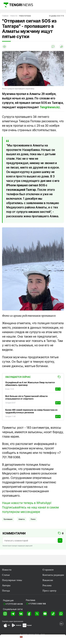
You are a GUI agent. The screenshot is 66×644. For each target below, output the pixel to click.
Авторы (6, 585)
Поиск (33, 519)
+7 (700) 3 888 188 (37, 604)
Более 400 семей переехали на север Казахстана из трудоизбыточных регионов (31, 411)
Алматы (22, 519)
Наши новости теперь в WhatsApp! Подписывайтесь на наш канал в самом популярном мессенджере (30, 507)
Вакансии (48, 580)
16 (58, 389)
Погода (6, 591)
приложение (18, 621)
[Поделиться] (62, 47)
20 (58, 417)
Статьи (6, 575)
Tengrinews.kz (50, 107)
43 (58, 403)
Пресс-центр (49, 591)
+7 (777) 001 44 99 (14, 604)
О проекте (48, 570)
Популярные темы (12, 580)
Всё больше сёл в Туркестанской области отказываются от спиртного (26, 397)
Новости (7, 570)
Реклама (47, 585)
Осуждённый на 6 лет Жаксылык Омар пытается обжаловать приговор (30, 384)
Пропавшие (8, 519)
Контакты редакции (53, 575)
